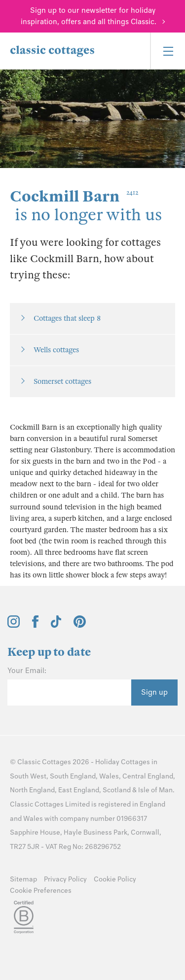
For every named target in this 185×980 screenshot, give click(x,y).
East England (79, 790)
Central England (148, 776)
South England (73, 776)
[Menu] (167, 51)
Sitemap (23, 879)
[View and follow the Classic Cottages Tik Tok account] (56, 625)
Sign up (154, 692)
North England (32, 790)
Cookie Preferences (41, 891)
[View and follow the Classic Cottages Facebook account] (35, 625)
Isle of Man (155, 790)
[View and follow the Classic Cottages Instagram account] (14, 625)
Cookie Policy (115, 879)
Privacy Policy (65, 879)
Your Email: (27, 671)
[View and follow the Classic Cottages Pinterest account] (80, 625)
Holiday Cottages (123, 762)
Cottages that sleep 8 (67, 318)
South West (28, 776)
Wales (109, 776)
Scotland (117, 790)
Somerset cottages (62, 381)
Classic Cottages (44, 762)
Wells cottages (56, 350)
